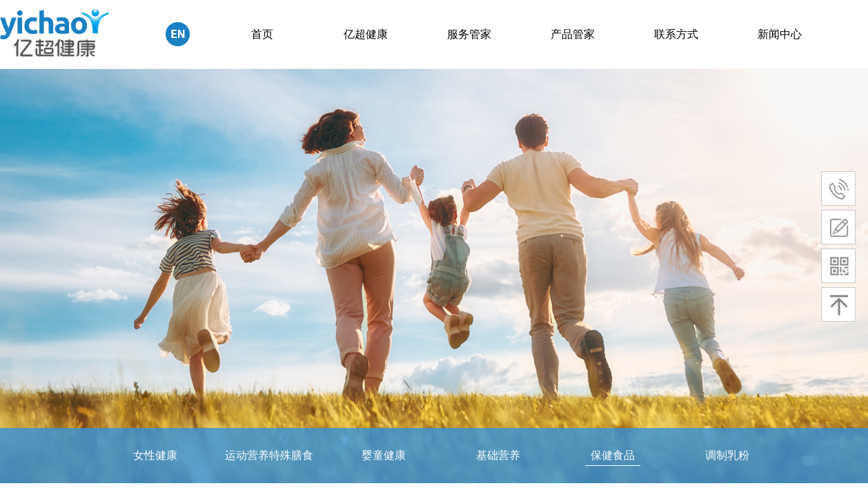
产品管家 (573, 34)
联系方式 (676, 34)
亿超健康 (366, 34)
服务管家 (469, 34)
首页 (262, 34)
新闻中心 (780, 34)
